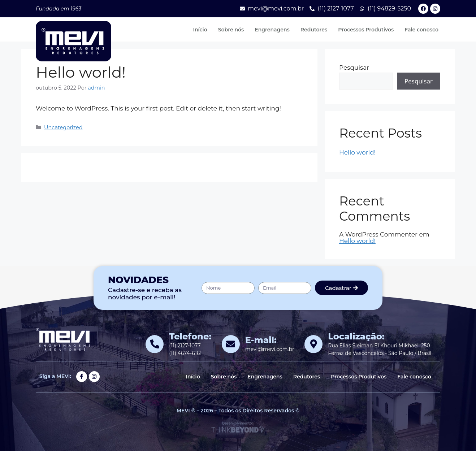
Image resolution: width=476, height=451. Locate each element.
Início (200, 30)
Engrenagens (272, 30)
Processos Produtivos (366, 30)
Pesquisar (354, 68)
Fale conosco (421, 30)
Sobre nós (231, 30)
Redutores (314, 30)
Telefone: (190, 336)
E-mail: (261, 340)
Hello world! (357, 152)
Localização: (356, 336)
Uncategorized (63, 127)
